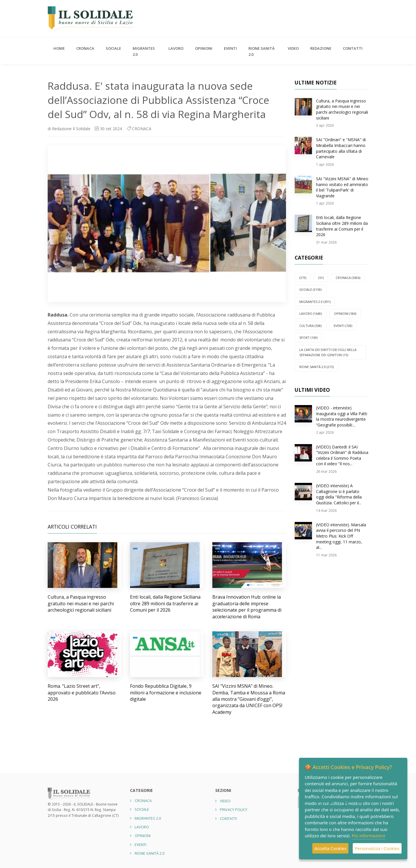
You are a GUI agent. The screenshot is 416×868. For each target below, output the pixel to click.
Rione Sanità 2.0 (262, 51)
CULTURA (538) (310, 326)
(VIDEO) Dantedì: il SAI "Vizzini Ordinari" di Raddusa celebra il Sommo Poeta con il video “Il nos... (342, 455)
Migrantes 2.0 (144, 51)
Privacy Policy (234, 810)
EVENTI (230, 48)
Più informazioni (368, 836)
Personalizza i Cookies (377, 848)
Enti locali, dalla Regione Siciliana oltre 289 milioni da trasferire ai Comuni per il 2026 (165, 603)
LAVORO (176, 48)
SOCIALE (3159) (310, 289)
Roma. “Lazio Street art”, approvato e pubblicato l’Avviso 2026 (82, 693)
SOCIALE (113, 48)
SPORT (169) (308, 338)
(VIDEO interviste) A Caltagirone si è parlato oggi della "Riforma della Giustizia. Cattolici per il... (339, 494)
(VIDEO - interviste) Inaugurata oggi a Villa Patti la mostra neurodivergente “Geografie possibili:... (342, 416)
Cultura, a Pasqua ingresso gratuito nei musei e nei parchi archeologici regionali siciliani (81, 603)
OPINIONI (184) (345, 313)
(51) (321, 278)
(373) (303, 278)
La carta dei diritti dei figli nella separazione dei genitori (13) (328, 352)
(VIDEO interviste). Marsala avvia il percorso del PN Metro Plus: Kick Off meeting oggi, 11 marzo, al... (341, 536)
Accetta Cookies (330, 848)
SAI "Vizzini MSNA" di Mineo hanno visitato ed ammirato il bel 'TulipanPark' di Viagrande (342, 187)
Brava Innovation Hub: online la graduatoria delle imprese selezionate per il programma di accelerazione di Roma (247, 607)
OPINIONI (204, 48)
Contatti (353, 48)
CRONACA (85, 48)
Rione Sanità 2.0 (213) (316, 367)
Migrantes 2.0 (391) (315, 302)
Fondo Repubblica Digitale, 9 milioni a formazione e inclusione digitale (166, 693)
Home (59, 48)
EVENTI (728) (343, 326)
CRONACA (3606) (348, 278)
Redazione (321, 48)
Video (293, 48)
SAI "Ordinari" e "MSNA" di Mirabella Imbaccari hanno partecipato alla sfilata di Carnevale (341, 148)
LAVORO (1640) (311, 313)
